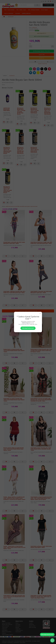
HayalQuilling (10, 643)
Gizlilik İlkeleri (5, 630)
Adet (30, 44)
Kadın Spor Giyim (10, 209)
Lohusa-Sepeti (22, 643)
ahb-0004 (22, 206)
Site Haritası (18, 626)
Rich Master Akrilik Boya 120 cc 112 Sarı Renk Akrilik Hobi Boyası (35, 110)
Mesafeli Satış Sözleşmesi (7, 624)
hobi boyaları (27, 206)
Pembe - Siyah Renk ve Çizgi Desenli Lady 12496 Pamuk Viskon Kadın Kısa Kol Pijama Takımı (14, 547)
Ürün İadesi (18, 624)
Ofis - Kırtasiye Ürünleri (34, 10)
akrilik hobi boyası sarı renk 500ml (13, 206)
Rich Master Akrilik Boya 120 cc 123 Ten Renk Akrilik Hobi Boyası (35, 150)
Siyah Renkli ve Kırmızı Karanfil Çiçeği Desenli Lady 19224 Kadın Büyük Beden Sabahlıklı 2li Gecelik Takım (41, 400)
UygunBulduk (16, 643)
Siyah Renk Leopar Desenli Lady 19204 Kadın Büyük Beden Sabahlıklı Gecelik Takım (41, 449)
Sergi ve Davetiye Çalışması (7, 635)
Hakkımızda (4, 629)
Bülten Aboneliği (32, 627)
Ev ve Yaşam (45, 10)
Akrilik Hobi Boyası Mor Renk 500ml (7, 109)
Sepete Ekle (42, 55)
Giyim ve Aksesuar (9, 13)
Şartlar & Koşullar (6, 626)
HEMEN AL (42, 58)
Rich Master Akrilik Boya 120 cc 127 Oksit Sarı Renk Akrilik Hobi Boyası (8, 190)
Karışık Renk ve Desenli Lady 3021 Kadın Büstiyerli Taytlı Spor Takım (14, 243)
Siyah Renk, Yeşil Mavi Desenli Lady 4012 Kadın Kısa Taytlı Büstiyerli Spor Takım (14, 292)
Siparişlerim (32, 624)
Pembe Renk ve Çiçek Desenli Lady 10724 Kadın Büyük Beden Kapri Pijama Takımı (14, 350)
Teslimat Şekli (5, 627)
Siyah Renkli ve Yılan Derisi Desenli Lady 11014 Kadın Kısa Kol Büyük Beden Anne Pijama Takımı (14, 597)
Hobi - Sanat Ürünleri (9, 10)
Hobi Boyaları (11, 17)
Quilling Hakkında (26, 13)
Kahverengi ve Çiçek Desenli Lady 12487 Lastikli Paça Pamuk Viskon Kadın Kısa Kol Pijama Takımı (41, 350)
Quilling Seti (34, 28)
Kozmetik (18, 13)
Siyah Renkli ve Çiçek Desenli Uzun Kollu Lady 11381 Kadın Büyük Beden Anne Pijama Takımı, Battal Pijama (41, 498)
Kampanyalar (18, 632)
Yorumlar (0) (12, 76)
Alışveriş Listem (32, 626)
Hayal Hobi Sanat (34, 206)
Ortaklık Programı (19, 630)
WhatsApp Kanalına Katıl (47, 634)
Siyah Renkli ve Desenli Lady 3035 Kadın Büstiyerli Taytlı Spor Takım (41, 292)
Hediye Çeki (18, 629)
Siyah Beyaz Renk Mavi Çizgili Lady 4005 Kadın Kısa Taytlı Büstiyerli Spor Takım (41, 243)
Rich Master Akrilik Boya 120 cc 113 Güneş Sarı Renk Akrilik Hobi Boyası (47, 111)
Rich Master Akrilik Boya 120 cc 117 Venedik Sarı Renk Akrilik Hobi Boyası (20, 150)
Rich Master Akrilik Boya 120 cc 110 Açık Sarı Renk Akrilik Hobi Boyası (21, 111)
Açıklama (5, 76)
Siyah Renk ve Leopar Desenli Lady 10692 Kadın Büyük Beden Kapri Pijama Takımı (14, 400)
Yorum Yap (45, 64)
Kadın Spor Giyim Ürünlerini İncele (28, 311)
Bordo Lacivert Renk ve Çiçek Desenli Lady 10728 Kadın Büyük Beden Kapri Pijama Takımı (13, 449)
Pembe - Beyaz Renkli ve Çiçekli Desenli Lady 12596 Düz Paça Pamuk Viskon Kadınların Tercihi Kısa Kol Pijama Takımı (14, 498)
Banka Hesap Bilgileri (6, 623)
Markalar (17, 627)
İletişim (17, 623)
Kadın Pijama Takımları (13, 316)
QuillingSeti (4, 643)
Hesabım (31, 623)
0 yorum (40, 64)
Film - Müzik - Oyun (21, 10)
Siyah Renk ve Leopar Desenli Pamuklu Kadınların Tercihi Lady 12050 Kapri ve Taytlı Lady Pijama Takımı (41, 597)
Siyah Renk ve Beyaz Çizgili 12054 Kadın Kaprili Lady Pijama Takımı (41, 547)
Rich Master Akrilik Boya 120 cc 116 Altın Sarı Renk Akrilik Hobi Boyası (7, 150)
